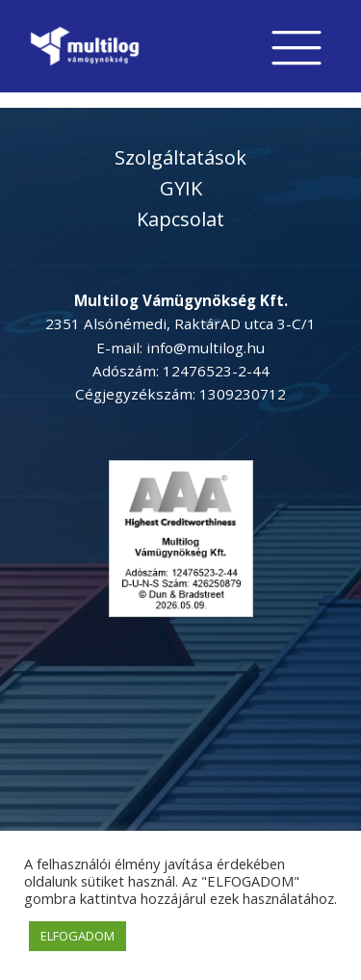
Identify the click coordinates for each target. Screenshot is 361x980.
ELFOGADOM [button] (77, 936)
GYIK (181, 188)
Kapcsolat (180, 219)
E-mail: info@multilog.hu (180, 348)
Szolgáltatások (180, 157)
